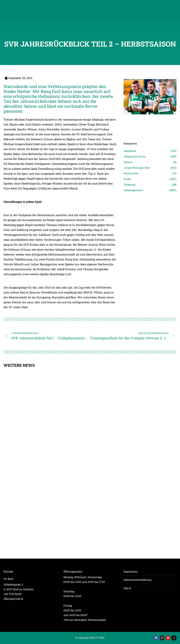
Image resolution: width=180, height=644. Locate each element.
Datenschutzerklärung (137, 580)
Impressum (131, 571)
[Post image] (150, 119)
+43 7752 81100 (13, 594)
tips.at (127, 588)
